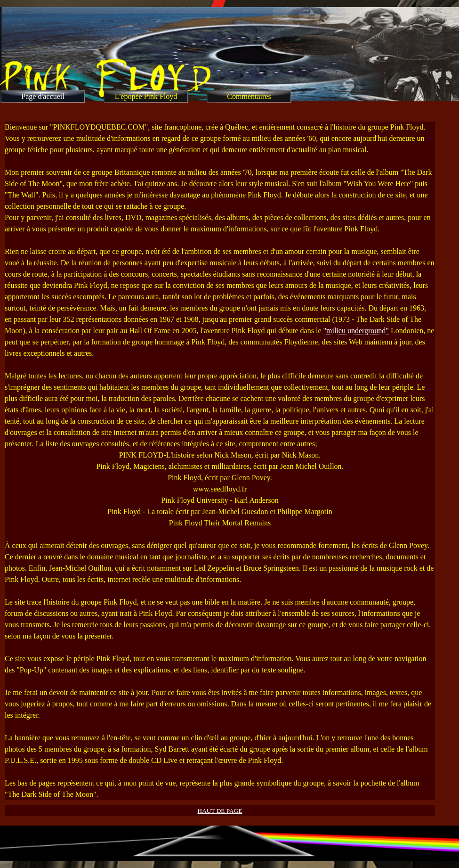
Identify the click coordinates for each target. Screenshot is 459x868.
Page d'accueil (43, 96)
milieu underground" (358, 331)
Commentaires (249, 96)
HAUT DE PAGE (220, 811)
